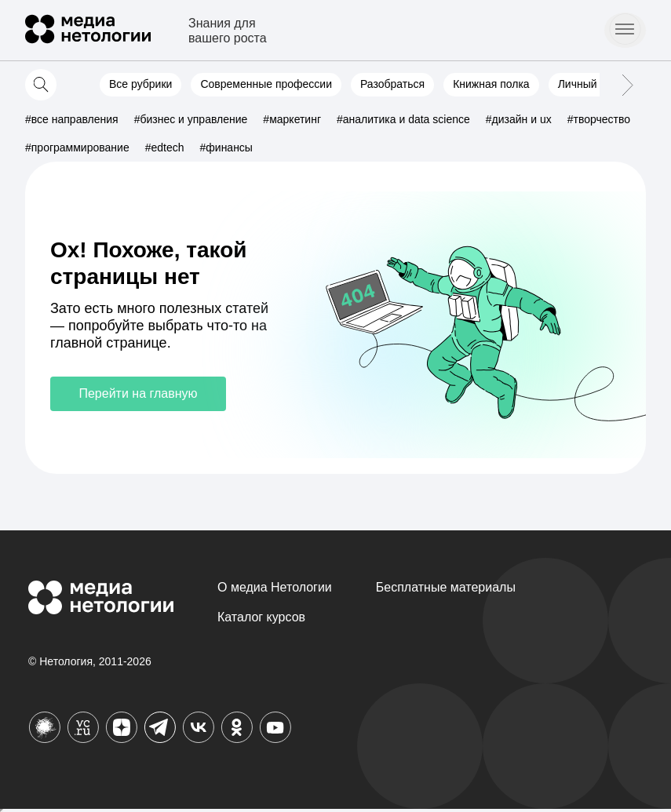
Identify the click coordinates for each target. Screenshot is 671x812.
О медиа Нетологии (275, 587)
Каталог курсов (261, 617)
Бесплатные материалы (446, 587)
